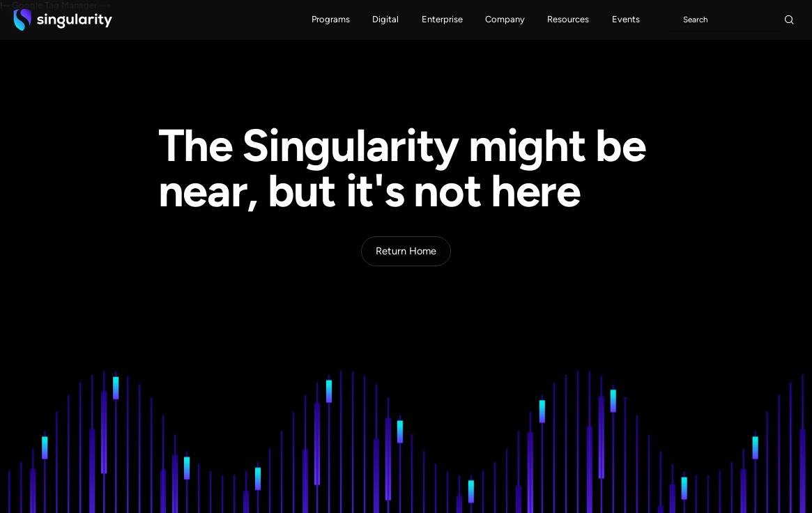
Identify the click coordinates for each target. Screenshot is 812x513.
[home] (63, 20)
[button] (331, 20)
